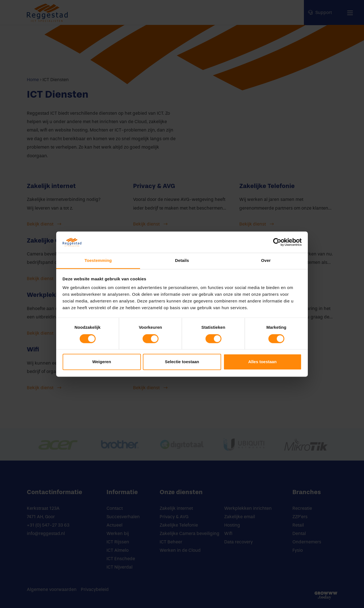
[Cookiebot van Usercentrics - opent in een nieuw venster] (277, 242)
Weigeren (102, 362)
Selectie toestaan (182, 362)
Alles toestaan (263, 362)
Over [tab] (266, 261)
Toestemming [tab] (98, 261)
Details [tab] (182, 261)
